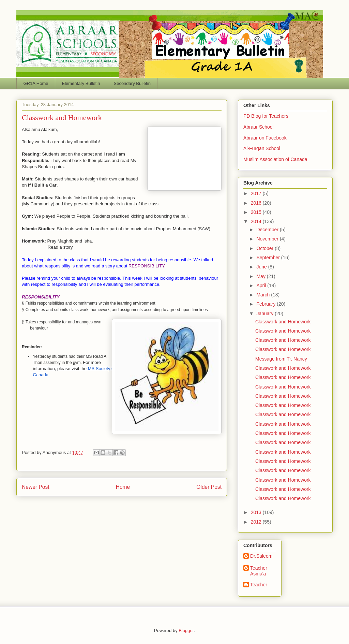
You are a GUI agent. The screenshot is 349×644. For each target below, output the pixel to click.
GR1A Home (36, 83)
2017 (257, 193)
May (261, 276)
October (265, 248)
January (265, 313)
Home (123, 487)
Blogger (186, 631)
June (262, 267)
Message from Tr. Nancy (281, 359)
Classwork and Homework (283, 322)
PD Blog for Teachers (266, 116)
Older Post (209, 487)
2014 (257, 221)
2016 (257, 203)
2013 (257, 512)
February (267, 304)
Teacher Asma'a (259, 571)
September (269, 258)
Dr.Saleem (261, 556)
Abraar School (259, 127)
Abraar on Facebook (265, 138)
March (264, 295)
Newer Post (36, 487)
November (268, 239)
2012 (257, 522)
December (268, 230)
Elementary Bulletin (81, 83)
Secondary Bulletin (132, 83)
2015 (257, 212)
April (262, 286)
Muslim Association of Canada (275, 159)
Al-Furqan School (262, 148)
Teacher (259, 585)
